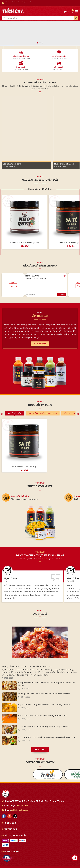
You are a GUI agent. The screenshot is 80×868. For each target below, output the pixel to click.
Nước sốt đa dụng (40, 405)
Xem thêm (40, 749)
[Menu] (76, 11)
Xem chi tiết (40, 344)
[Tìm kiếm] (76, 18)
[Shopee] (9, 816)
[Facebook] (4, 816)
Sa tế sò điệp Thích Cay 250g (24, 467)
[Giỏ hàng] (72, 11)
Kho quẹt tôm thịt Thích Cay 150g (25, 243)
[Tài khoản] (66, 11)
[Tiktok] (15, 816)
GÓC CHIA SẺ (40, 614)
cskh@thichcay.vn (20, 810)
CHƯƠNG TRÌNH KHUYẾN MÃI (40, 180)
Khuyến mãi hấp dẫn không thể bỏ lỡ (18, 2)
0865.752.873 (22, 806)
